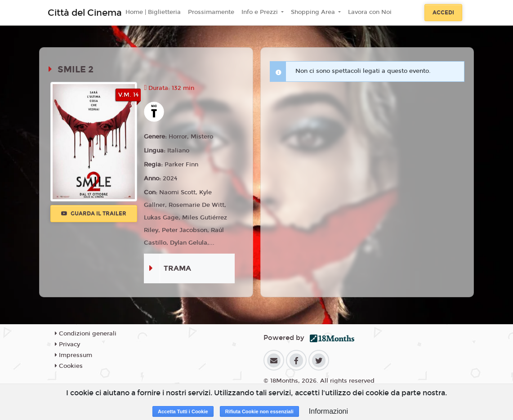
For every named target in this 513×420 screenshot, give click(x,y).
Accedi (443, 13)
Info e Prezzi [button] (261, 12)
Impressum (74, 355)
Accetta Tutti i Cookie (183, 411)
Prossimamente (211, 12)
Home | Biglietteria (153, 12)
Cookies (69, 366)
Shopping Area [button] (314, 12)
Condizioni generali (86, 334)
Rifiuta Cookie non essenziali (259, 411)
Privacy (67, 344)
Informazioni (328, 411)
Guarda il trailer (94, 214)
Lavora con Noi (370, 12)
